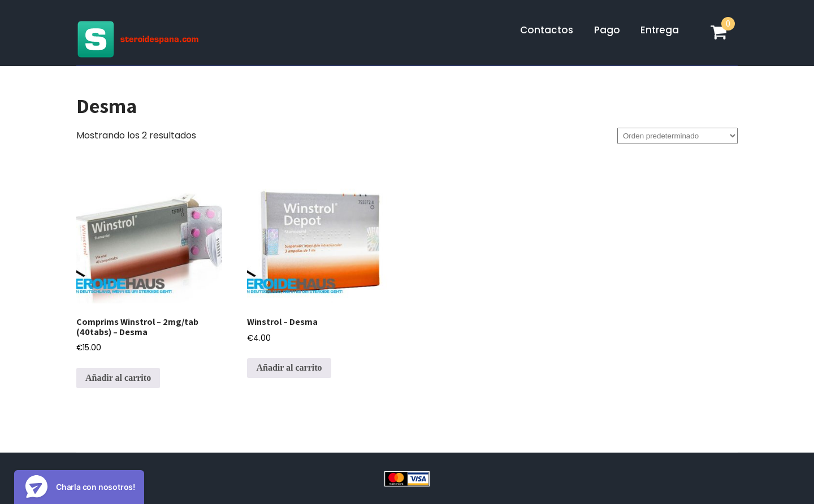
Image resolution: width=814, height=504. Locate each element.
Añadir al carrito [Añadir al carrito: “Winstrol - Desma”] (289, 368)
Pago (607, 30)
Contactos (547, 30)
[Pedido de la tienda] (677, 136)
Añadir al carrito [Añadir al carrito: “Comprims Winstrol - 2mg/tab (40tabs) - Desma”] (118, 378)
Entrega (660, 30)
